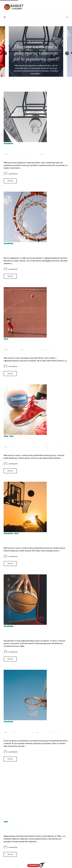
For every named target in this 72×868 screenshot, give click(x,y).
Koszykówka (8, 149)
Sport (6, 344)
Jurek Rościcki (13, 179)
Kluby (6, 441)
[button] (67, 53)
